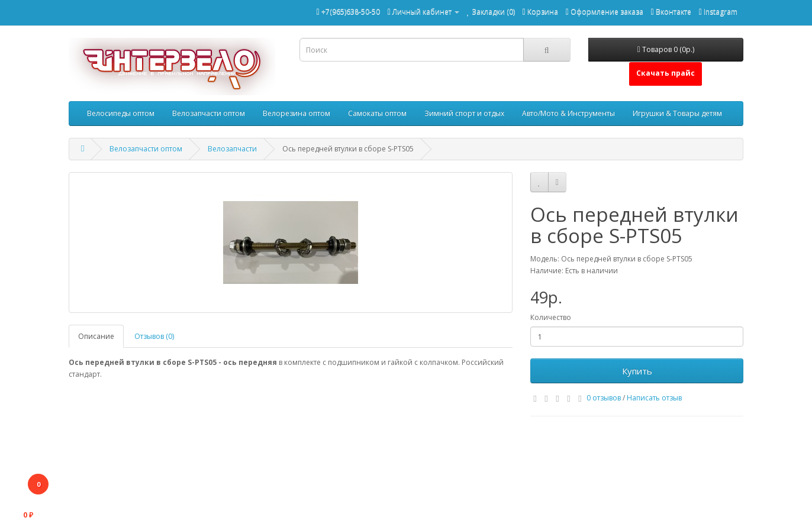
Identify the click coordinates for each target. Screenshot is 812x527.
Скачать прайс (666, 73)
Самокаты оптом (377, 113)
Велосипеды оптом (121, 113)
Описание (96, 336)
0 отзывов (604, 398)
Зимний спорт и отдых (464, 113)
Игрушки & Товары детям (677, 113)
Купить (637, 371)
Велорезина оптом (297, 113)
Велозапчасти (232, 149)
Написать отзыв (654, 398)
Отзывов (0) (154, 336)
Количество (551, 317)
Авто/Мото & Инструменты (568, 113)
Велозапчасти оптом (209, 113)
